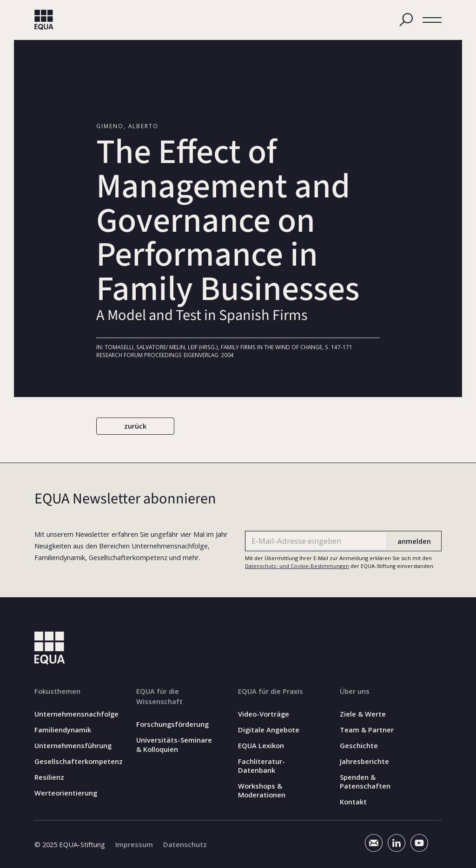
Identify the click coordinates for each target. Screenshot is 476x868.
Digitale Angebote (269, 730)
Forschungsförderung (172, 724)
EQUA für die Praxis (271, 691)
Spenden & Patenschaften (365, 782)
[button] (432, 20)
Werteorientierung (66, 793)
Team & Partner (367, 730)
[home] (44, 20)
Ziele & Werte (363, 714)
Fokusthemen (57, 691)
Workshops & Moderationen (262, 790)
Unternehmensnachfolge (76, 714)
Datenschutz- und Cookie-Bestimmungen (297, 566)
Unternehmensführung (73, 746)
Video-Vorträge (264, 714)
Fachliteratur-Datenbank (261, 766)
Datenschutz (185, 845)
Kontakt (353, 802)
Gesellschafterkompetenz (79, 761)
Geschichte (359, 746)
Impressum (134, 845)
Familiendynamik (63, 730)
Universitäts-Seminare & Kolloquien (174, 744)
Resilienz (49, 777)
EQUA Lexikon (261, 746)
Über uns (355, 691)
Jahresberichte (364, 761)
